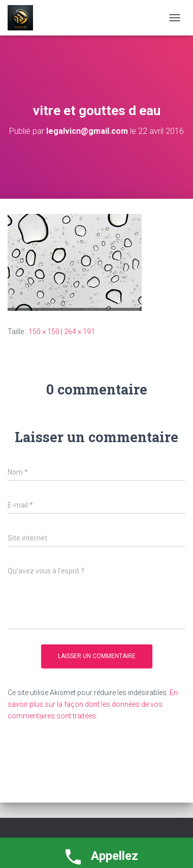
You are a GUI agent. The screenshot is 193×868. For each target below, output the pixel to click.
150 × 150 (44, 332)
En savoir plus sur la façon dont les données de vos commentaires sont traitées (93, 704)
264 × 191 (79, 332)
